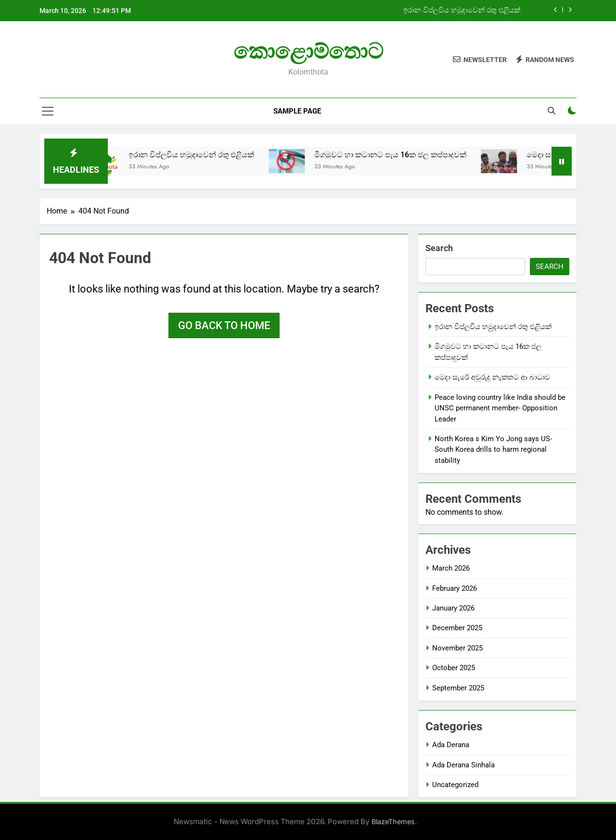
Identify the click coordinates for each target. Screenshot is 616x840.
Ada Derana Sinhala (463, 765)
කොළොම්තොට (308, 51)
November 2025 (457, 648)
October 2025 (454, 668)
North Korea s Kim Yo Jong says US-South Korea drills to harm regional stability (493, 450)
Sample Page (297, 111)
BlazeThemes (393, 821)
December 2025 (457, 628)
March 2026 (451, 568)
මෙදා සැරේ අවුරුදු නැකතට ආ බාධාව (492, 377)
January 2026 (453, 608)
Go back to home (224, 325)
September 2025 (458, 688)
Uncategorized (455, 785)
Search (439, 248)
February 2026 (455, 588)
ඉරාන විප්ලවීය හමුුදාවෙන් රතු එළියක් (462, 11)
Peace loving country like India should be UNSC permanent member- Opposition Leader (500, 408)
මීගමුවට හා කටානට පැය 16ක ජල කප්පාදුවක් (400, 155)
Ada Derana (451, 745)
